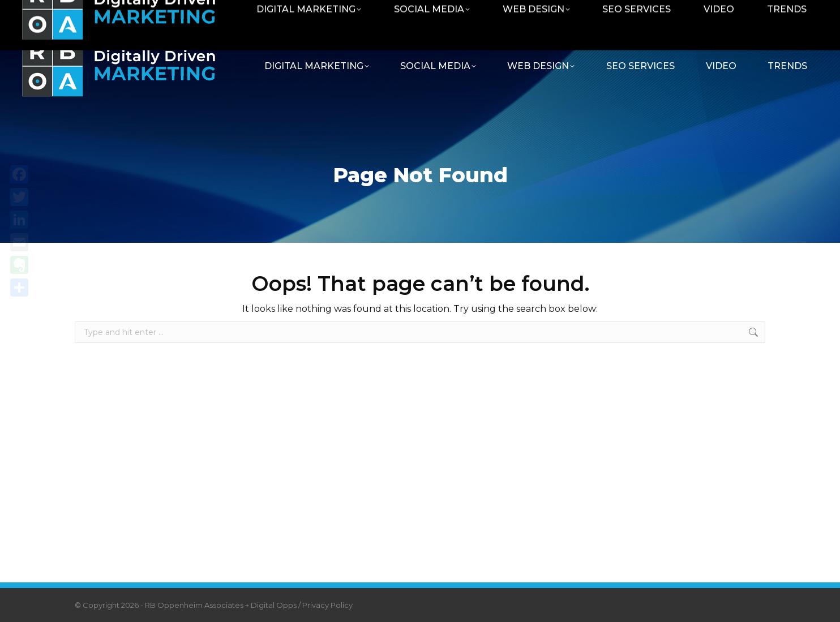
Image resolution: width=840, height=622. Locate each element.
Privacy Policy (327, 605)
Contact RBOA (690, 13)
